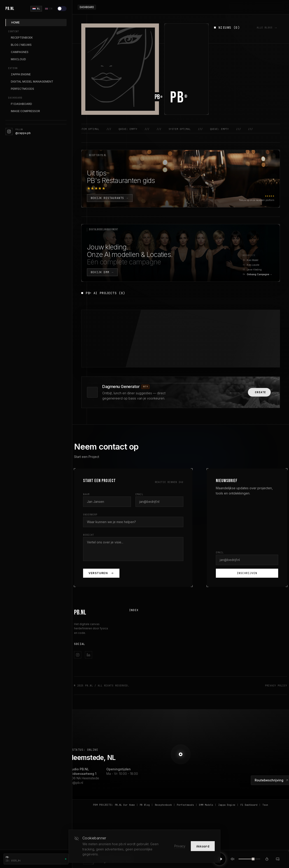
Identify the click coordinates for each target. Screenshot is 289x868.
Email (139, 494)
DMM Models (206, 805)
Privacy (180, 846)
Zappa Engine (227, 805)
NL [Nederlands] (36, 9)
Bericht (89, 535)
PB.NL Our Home (125, 805)
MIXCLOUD (18, 59)
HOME (15, 22)
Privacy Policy (276, 686)
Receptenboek (163, 805)
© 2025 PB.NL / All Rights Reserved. (102, 686)
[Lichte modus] (62, 9)
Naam (86, 494)
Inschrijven (247, 573)
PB (179, 98)
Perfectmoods (185, 805)
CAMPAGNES (20, 52)
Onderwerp (90, 515)
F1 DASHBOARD (21, 104)
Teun (265, 805)
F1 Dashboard (249, 805)
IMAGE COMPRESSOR (25, 111)
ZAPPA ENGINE (21, 74)
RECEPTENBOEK (22, 38)
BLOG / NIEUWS (21, 45)
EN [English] (49, 9)
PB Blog (145, 805)
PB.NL (10, 9)
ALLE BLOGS (267, 28)
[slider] (253, 859)
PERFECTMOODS (22, 89)
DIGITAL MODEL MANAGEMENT (32, 82)
